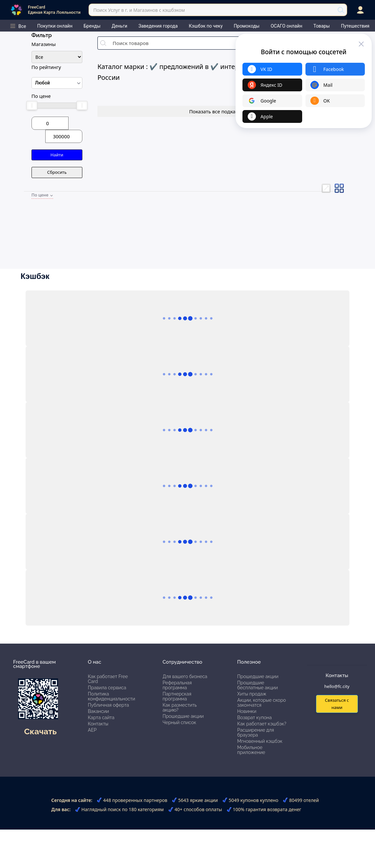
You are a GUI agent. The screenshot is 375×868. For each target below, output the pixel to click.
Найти (57, 155)
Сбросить (57, 172)
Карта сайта (101, 718)
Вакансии (98, 711)
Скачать (40, 731)
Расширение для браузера (256, 732)
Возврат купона (254, 718)
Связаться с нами (337, 704)
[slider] (32, 105)
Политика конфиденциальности (112, 696)
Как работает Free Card (108, 679)
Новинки (247, 711)
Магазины (44, 44)
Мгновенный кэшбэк (260, 741)
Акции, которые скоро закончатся (261, 703)
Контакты (98, 724)
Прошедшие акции (183, 716)
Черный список (179, 722)
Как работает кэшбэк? (262, 724)
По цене (41, 96)
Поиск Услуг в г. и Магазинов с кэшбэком (139, 10)
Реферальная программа (177, 685)
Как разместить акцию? (179, 708)
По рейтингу (46, 67)
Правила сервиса (107, 688)
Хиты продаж (252, 694)
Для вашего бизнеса (185, 676)
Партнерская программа (177, 696)
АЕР (92, 730)
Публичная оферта (108, 705)
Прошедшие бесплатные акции (258, 685)
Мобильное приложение (251, 750)
